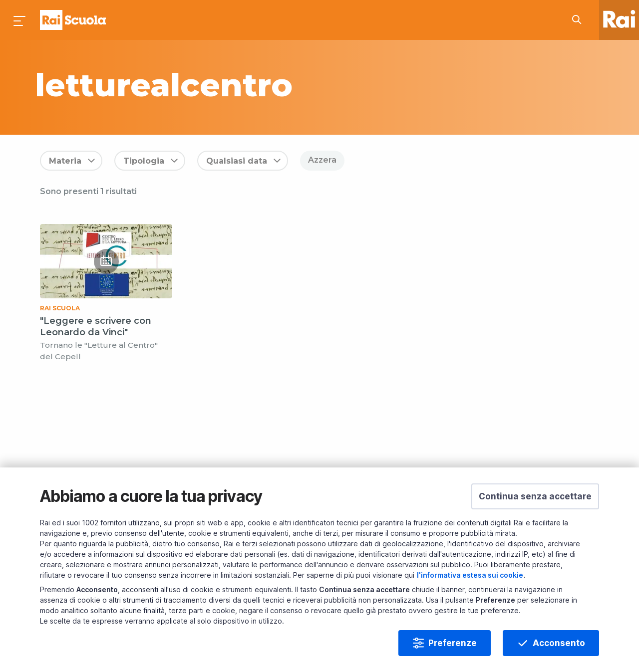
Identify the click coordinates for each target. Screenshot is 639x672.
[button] (535, 496)
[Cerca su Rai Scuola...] (580, 20)
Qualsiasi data (237, 161)
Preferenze (453, 643)
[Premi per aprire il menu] (20, 20)
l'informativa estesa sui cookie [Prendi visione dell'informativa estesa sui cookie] (470, 575)
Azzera (322, 160)
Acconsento (559, 643)
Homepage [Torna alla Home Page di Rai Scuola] (73, 20)
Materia (65, 161)
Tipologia (144, 161)
